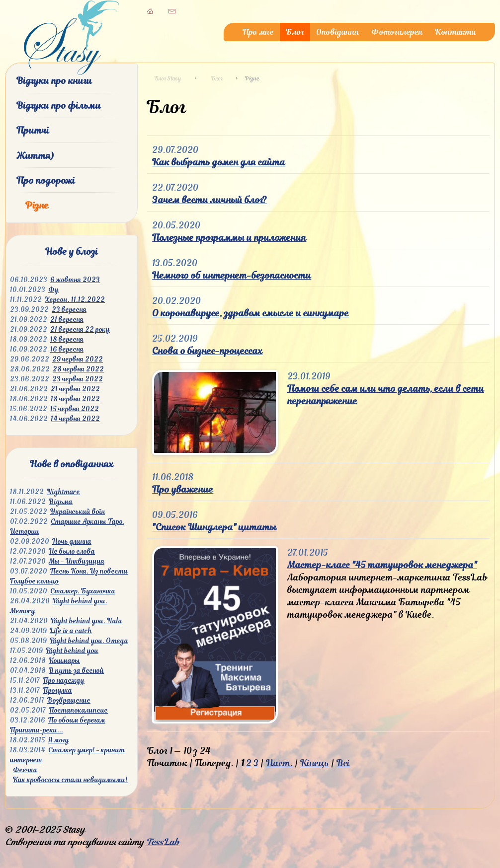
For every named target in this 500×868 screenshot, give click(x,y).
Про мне (258, 32)
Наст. (279, 763)
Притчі (33, 130)
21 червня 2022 (75, 389)
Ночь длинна (72, 542)
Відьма (61, 502)
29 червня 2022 (78, 359)
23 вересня (69, 310)
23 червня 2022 (78, 379)
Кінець (315, 763)
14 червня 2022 (75, 419)
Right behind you (72, 651)
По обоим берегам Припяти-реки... (58, 725)
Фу (53, 290)
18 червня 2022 (75, 399)
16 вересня (67, 349)
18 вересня (67, 339)
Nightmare (63, 492)
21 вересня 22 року (80, 329)
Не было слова (72, 551)
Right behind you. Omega (89, 641)
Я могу (59, 740)
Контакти (456, 32)
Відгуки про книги (54, 81)
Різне (37, 205)
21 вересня (67, 320)
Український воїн (78, 512)
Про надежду (64, 681)
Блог (295, 32)
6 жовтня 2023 (75, 280)
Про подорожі (46, 181)
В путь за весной (76, 671)
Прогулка (57, 690)
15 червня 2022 (75, 409)
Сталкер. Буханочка (83, 591)
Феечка (25, 770)
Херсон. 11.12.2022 (75, 300)
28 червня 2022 (78, 369)
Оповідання (338, 32)
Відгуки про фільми (59, 106)
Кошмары (64, 661)
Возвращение (69, 700)
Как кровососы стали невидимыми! (70, 780)
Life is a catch (71, 631)
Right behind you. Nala (86, 621)
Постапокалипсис (78, 710)
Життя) (35, 156)
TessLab (163, 842)
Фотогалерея (397, 32)
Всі (343, 763)
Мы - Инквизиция (77, 561)
